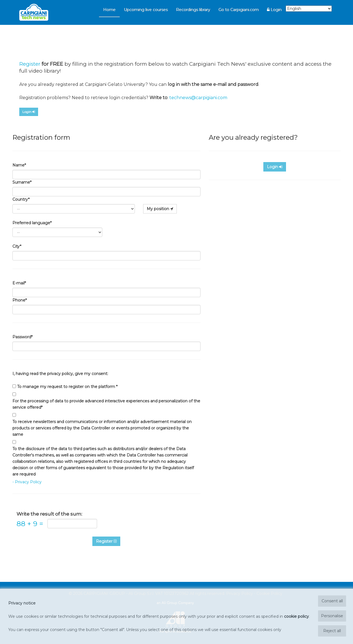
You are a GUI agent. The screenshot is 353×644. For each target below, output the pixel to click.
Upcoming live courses (146, 10)
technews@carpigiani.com (198, 98)
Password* (22, 337)
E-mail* (19, 283)
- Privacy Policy (27, 482)
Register (30, 64)
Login (274, 10)
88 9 (30, 524)
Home (109, 10)
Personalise (332, 616)
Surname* (22, 182)
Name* (19, 165)
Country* (21, 199)
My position (160, 209)
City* (17, 246)
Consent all (332, 601)
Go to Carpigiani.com (239, 10)
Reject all (332, 631)
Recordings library (193, 10)
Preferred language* (32, 223)
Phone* (20, 300)
